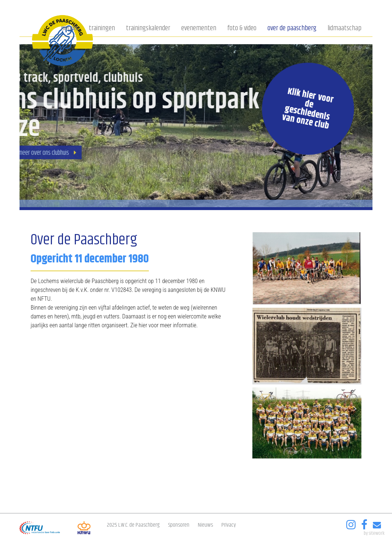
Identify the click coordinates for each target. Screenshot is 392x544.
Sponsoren (179, 525)
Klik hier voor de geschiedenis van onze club (307, 109)
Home (354, 49)
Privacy (229, 525)
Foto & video (242, 29)
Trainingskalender (148, 29)
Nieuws (69, 29)
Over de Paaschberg (292, 29)
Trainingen (102, 29)
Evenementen (199, 29)
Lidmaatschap (344, 29)
